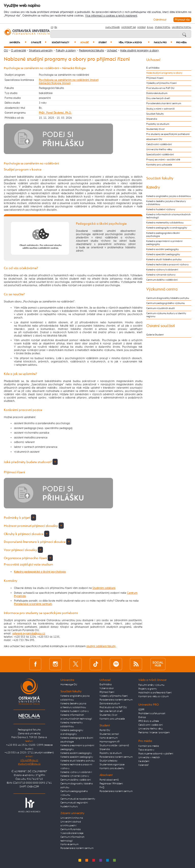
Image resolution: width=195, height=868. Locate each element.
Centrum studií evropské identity (78, 799)
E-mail (150, 27)
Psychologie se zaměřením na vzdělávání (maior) (69, 80)
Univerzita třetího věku (159, 149)
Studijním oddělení (104, 588)
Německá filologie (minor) (55, 83)
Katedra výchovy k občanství (162, 270)
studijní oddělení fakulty (101, 646)
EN (56, 27)
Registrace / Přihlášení (111, 784)
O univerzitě (18, 50)
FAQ (102, 787)
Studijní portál (163, 27)
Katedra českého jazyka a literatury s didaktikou (166, 203)
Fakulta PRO (163, 43)
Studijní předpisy (109, 761)
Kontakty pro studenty (112, 768)
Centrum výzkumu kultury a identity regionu (166, 315)
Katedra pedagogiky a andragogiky (167, 228)
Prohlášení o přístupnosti (152, 713)
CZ (52, 27)
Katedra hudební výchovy (161, 209)
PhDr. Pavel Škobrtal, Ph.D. (55, 113)
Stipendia (152, 119)
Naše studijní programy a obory (140, 50)
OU (6, 50)
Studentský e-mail (109, 734)
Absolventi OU (154, 139)
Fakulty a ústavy (66, 50)
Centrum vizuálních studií (161, 308)
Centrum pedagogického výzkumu (166, 303)
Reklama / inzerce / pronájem (154, 733)
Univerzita (18, 43)
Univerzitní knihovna (72, 818)
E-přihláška (153, 68)
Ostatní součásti (161, 326)
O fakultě (39, 43)
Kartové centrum (69, 844)
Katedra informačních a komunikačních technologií (168, 216)
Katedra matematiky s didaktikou (165, 223)
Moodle (141, 27)
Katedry (153, 187)
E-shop (142, 717)
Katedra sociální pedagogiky (162, 249)
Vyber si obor (107, 688)
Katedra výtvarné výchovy (161, 275)
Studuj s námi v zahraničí (160, 109)
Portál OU (105, 730)
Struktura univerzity (41, 50)
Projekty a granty (148, 689)
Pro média (181, 43)
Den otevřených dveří (111, 711)
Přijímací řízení (155, 78)
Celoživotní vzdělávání (159, 144)
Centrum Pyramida (71, 829)
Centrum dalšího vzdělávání (162, 280)
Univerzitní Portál (182, 27)
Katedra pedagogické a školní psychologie (40, 572)
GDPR (141, 710)
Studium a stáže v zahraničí (114, 745)
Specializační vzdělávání (160, 155)
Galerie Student (155, 335)
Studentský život (155, 129)
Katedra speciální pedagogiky (163, 254)
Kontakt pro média (149, 746)
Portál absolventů (109, 780)
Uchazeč (87, 43)
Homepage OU (69, 684)
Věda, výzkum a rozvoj (134, 43)
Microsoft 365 (129, 27)
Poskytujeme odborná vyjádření (156, 754)
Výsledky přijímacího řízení (161, 83)
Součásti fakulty (64, 43)
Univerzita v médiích (149, 757)
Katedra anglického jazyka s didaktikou (169, 196)
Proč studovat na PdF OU (160, 88)
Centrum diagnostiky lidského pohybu (168, 298)
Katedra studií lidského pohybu (164, 260)
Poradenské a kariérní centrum (33, 604)
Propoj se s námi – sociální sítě (163, 160)
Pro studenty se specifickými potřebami (168, 134)
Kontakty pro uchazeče (159, 165)
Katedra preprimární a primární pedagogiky (164, 243)
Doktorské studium (157, 93)
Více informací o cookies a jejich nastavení (111, 16)
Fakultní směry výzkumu (151, 685)
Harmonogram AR (110, 742)
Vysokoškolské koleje (72, 833)
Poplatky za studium (158, 124)
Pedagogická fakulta (91, 50)
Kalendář (143, 765)
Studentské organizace (112, 765)
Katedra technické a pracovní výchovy (167, 265)
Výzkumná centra (162, 289)
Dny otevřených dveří (158, 98)
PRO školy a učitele (149, 721)
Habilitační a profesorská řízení (155, 693)
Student (105, 43)
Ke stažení (144, 761)
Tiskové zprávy (146, 750)
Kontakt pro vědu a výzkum (153, 696)
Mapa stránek (113, 27)
